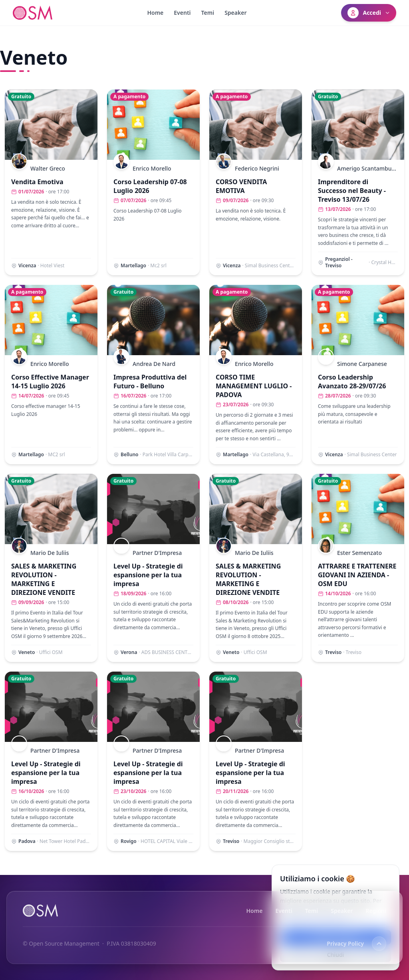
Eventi (182, 13)
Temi (208, 13)
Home (155, 13)
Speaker (235, 13)
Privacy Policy (345, 944)
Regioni (376, 911)
